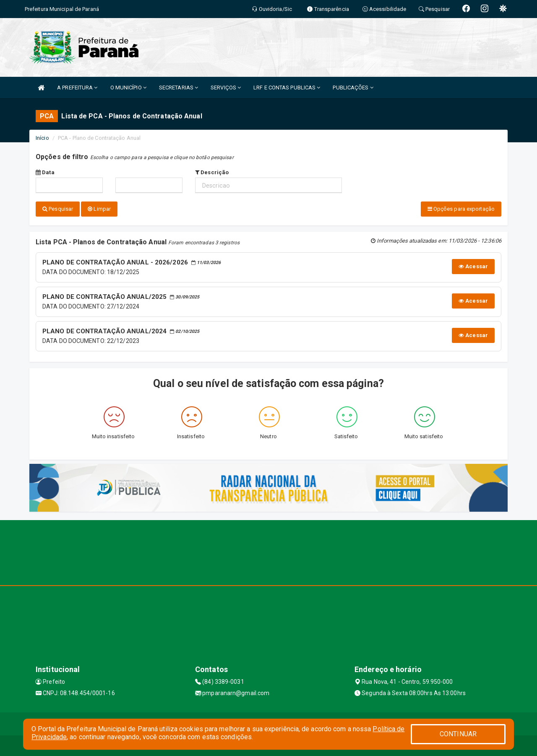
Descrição (212, 172)
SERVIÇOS (226, 88)
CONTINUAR (458, 734)
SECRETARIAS (179, 88)
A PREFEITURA (77, 88)
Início (42, 138)
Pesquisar (58, 209)
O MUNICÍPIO (128, 88)
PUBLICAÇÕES (353, 88)
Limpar (99, 209)
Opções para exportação (461, 209)
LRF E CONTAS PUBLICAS (287, 88)
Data (45, 172)
